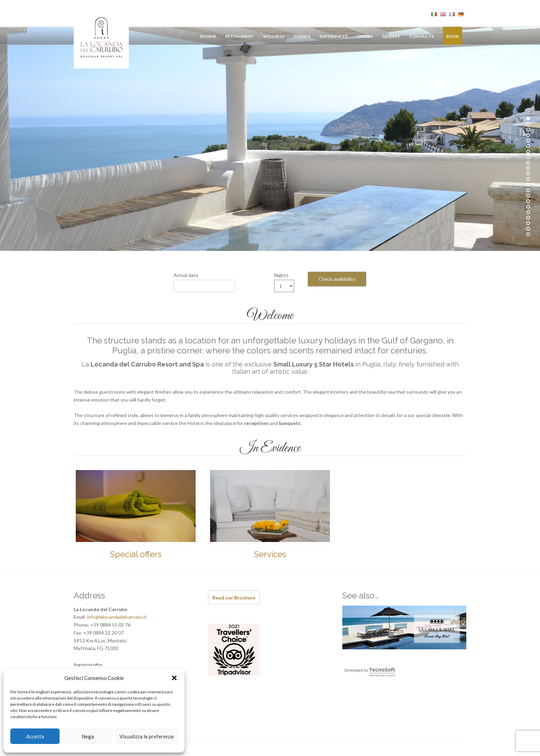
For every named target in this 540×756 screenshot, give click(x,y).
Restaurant (240, 36)
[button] (174, 678)
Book (453, 36)
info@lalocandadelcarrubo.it (117, 617)
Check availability (337, 279)
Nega (88, 736)
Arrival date (186, 275)
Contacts (422, 36)
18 (528, 212)
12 (528, 179)
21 (528, 229)
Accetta (35, 736)
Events (302, 36)
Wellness (274, 36)
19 (528, 218)
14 (528, 190)
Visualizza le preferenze (147, 736)
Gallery (391, 36)
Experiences (334, 36)
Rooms (208, 36)
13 (528, 185)
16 (528, 201)
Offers (365, 36)
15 (528, 196)
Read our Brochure (234, 598)
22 (528, 234)
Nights (281, 275)
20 (528, 223)
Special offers (136, 554)
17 (528, 207)
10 (528, 168)
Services (270, 554)
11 (528, 174)
